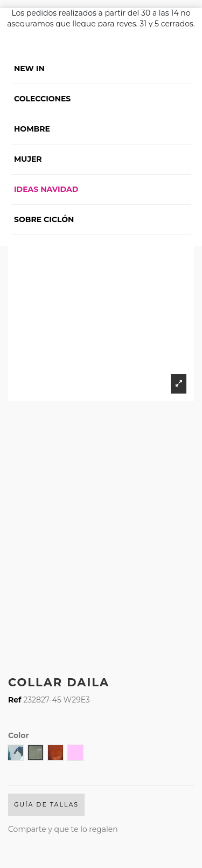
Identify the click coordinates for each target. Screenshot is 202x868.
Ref (15, 700)
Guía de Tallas (46, 804)
